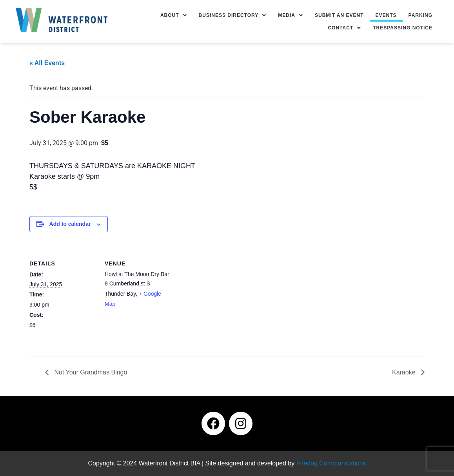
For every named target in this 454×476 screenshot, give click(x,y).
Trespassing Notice (403, 28)
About (174, 15)
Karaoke (405, 372)
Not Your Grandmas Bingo (90, 372)
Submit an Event (339, 15)
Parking (420, 15)
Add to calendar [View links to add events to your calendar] (70, 224)
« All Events (47, 63)
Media (291, 15)
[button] (174, 15)
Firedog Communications (331, 463)
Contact (344, 28)
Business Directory (233, 15)
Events (386, 15)
